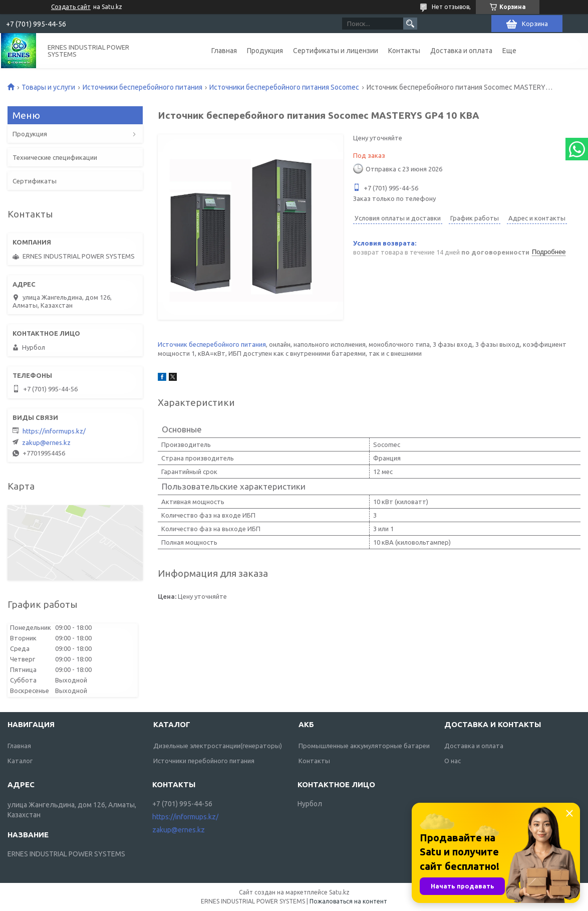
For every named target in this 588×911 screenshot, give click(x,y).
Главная (224, 51)
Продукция (265, 51)
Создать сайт (71, 7)
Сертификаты (35, 181)
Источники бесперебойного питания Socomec (284, 87)
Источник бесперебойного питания (212, 344)
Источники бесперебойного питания (142, 87)
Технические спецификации (55, 157)
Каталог (20, 761)
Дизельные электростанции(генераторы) (218, 746)
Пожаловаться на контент (348, 901)
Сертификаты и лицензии (336, 51)
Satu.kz (339, 892)
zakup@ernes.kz (46, 442)
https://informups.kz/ (54, 431)
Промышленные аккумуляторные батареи (364, 746)
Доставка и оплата (461, 51)
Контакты (404, 51)
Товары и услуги (48, 87)
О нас (453, 761)
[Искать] (410, 24)
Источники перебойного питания (204, 761)
